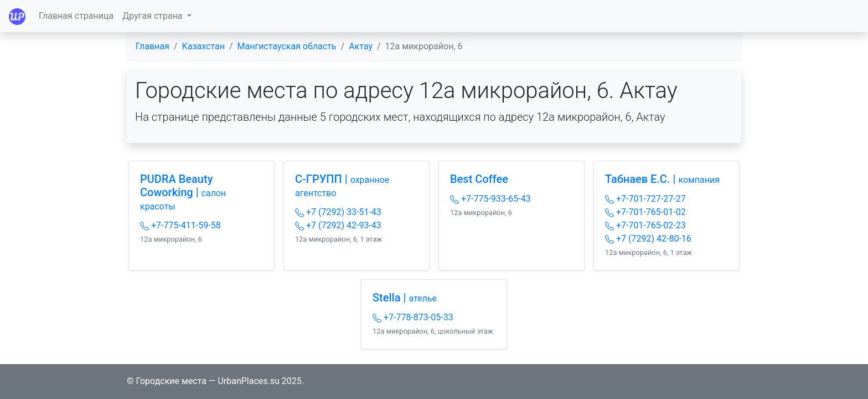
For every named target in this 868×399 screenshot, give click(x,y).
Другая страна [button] (153, 16)
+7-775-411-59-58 (180, 225)
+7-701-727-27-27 (645, 199)
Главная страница (76, 16)
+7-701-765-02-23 (645, 225)
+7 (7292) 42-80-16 (648, 239)
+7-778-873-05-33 (413, 317)
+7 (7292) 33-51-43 (338, 212)
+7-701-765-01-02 (645, 212)
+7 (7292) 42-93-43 (338, 225)
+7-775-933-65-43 (490, 199)
